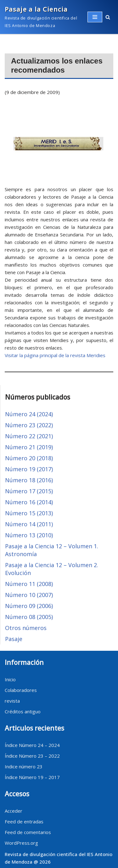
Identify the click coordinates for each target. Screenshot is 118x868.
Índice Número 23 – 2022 (32, 756)
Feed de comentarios (28, 832)
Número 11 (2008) (29, 584)
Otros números (26, 628)
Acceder (14, 811)
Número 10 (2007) (29, 595)
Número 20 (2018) (29, 458)
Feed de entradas (24, 821)
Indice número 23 (24, 766)
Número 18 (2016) (29, 480)
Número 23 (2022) (29, 425)
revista (12, 701)
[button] (108, 17)
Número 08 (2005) (29, 617)
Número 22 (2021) (29, 436)
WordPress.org (21, 843)
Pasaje (14, 639)
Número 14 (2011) (29, 524)
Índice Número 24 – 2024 (32, 745)
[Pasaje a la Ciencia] (41, 17)
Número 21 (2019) (29, 447)
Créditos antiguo (23, 711)
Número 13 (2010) (29, 535)
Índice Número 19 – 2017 (32, 777)
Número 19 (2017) (29, 469)
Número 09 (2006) (29, 606)
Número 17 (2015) (29, 491)
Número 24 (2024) (29, 414)
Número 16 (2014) (29, 502)
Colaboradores (21, 690)
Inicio (10, 679)
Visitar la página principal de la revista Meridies (55, 355)
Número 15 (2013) (29, 513)
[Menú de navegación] (95, 17)
